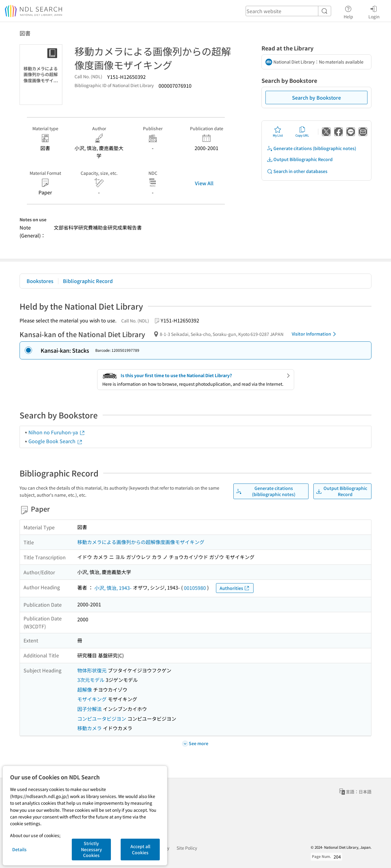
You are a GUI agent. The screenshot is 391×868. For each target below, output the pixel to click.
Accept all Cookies (140, 849)
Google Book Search (56, 441)
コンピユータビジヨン (102, 719)
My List (278, 132)
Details (19, 849)
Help (348, 11)
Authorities (235, 588)
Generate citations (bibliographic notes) (311, 148)
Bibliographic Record (88, 281)
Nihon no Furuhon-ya (57, 432)
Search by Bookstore (316, 97)
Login (374, 11)
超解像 (85, 690)
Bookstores (40, 281)
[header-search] (288, 11)
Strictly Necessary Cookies (91, 849)
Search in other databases (297, 171)
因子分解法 (90, 709)
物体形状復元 (92, 670)
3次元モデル (91, 680)
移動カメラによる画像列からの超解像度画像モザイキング (141, 542)
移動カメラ (90, 728)
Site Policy (187, 848)
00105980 (195, 588)
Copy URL (302, 132)
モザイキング (92, 699)
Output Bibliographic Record (300, 159)
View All (204, 183)
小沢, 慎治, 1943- (113, 588)
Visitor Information (315, 334)
